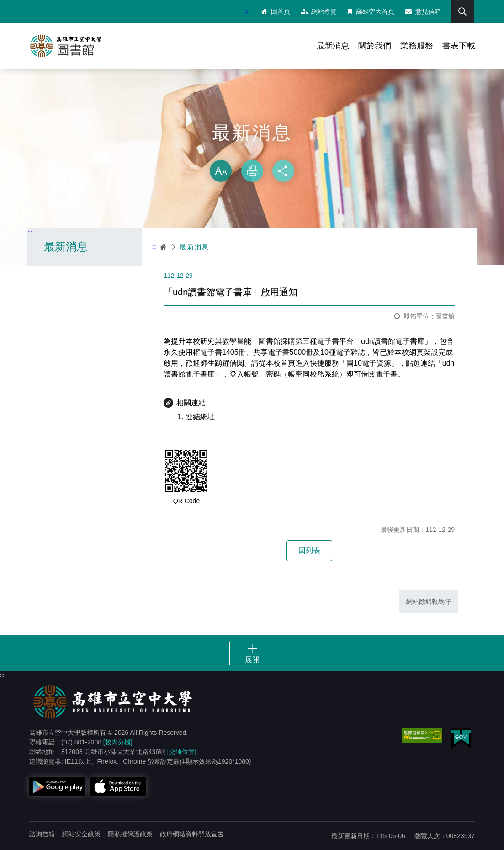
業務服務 (417, 46)
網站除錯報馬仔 (429, 601)
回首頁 (276, 11)
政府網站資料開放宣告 (192, 834)
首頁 (164, 247)
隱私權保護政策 (130, 834)
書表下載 (459, 46)
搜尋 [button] (462, 11)
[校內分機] (118, 742)
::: (247, 11)
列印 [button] (252, 171)
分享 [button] (283, 171)
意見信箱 (423, 11)
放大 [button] (221, 171)
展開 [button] (252, 660)
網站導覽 (319, 11)
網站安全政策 (81, 834)
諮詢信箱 (42, 834)
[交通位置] (182, 752)
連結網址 (200, 417)
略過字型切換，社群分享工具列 (252, 151)
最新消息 (333, 46)
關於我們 (375, 46)
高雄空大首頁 (371, 11)
